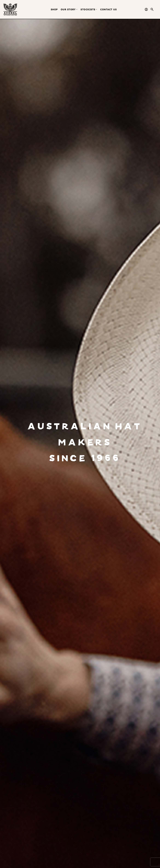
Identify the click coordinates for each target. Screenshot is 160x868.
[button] (152, 9)
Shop (54, 9)
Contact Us (108, 9)
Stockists (89, 9)
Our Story (69, 9)
